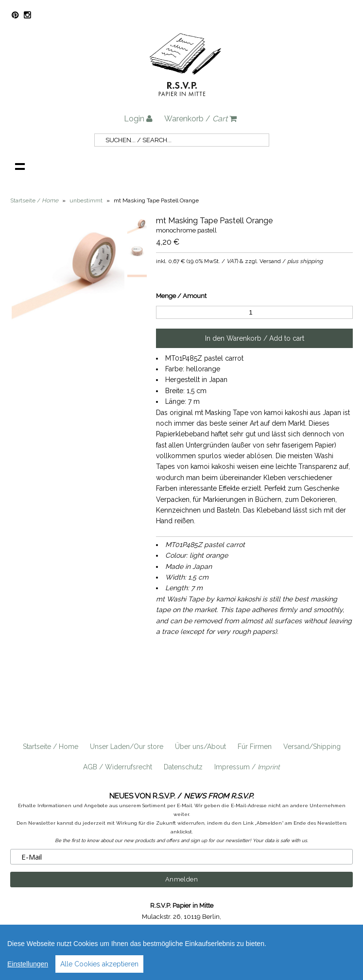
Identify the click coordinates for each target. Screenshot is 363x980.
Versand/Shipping (312, 747)
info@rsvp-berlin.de (245, 928)
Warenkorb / (200, 119)
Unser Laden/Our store (127, 747)
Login (138, 119)
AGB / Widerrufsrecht (118, 767)
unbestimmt (86, 200)
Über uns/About (200, 747)
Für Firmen (255, 747)
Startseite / (34, 200)
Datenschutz (183, 767)
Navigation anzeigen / (20, 166)
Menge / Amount (181, 296)
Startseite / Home (51, 747)
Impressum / (247, 767)
